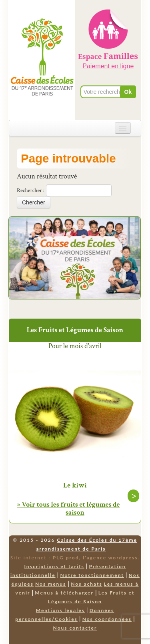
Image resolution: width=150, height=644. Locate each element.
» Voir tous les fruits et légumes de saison (69, 508)
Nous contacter (75, 628)
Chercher (34, 202)
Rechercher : (31, 190)
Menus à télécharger (64, 593)
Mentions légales (60, 610)
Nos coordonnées (107, 619)
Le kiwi (75, 485)
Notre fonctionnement (92, 575)
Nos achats (87, 584)
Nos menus (51, 584)
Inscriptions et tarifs (54, 566)
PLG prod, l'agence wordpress (95, 558)
